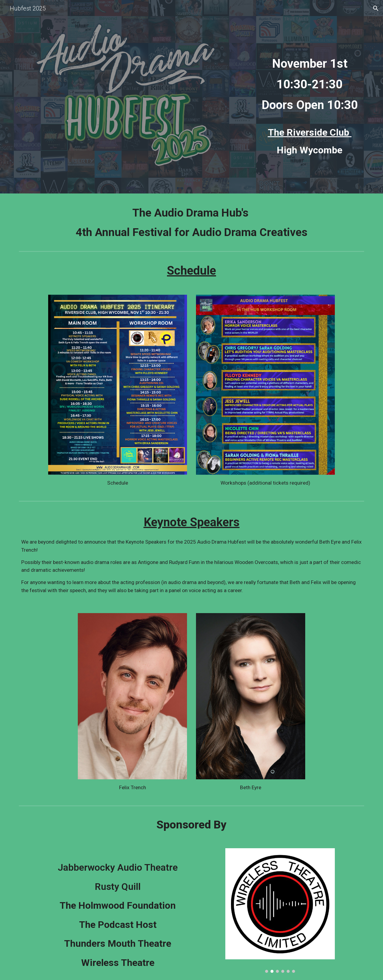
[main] (310, 79)
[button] (376, 8)
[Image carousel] (280, 911)
